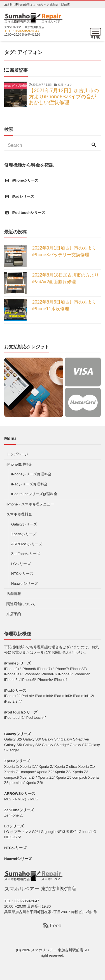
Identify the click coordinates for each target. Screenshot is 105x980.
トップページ (17, 454)
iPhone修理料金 (19, 464)
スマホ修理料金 (19, 514)
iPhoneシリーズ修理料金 (31, 474)
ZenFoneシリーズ (26, 554)
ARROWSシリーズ (27, 544)
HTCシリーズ (22, 574)
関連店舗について (21, 604)
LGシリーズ (21, 564)
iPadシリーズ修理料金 (29, 484)
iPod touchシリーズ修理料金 (34, 494)
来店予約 (14, 614)
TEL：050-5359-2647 (22, 31)
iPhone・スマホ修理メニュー (30, 504)
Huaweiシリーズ (25, 584)
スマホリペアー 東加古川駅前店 (57, 950)
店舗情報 (14, 594)
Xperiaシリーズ (24, 534)
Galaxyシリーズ (24, 524)
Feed (52, 926)
